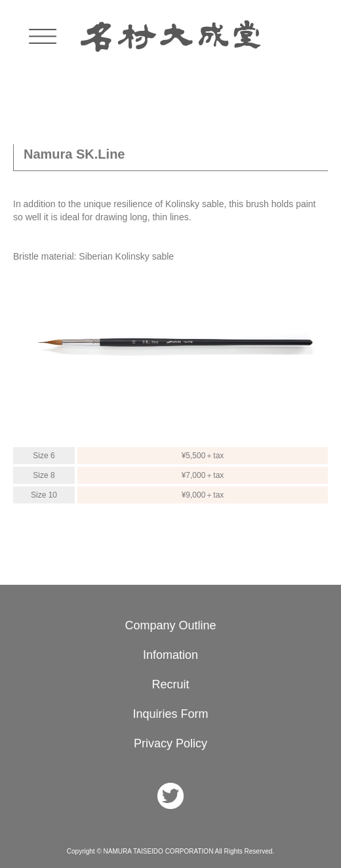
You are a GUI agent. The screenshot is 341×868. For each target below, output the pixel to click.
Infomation (170, 655)
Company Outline (170, 625)
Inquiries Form (170, 714)
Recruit (170, 684)
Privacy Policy (170, 743)
